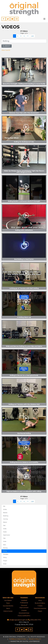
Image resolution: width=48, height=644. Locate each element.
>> (28, 36)
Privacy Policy (35, 639)
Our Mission (8, 600)
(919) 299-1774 (35, 620)
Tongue (5, 561)
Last (32, 36)
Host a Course (8, 611)
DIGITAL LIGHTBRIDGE (31, 641)
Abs (4, 506)
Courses (24, 610)
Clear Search (6, 50)
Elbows (5, 522)
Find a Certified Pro (24, 616)
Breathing (6, 516)
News (8, 608)
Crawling (5, 519)
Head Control (6, 535)
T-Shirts (40, 606)
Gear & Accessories (40, 608)
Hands (5, 532)
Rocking (5, 548)
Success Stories (8, 606)
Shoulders (6, 554)
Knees (5, 541)
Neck (4, 545)
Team (8, 603)
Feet (4, 525)
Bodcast (5, 513)
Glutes (5, 529)
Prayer (40, 611)
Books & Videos (40, 603)
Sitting (5, 557)
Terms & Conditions (18, 639)
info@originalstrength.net (18, 620)
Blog (40, 600)
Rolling (5, 551)
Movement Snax (24, 613)
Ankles (5, 509)
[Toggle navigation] (44, 19)
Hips (4, 538)
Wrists (5, 564)
